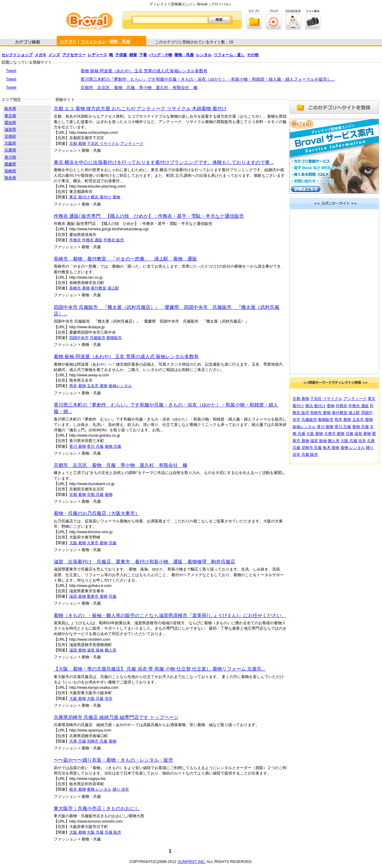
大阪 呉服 (95, 698)
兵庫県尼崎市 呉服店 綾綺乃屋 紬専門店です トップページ (116, 717)
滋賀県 (10, 129)
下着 (143, 55)
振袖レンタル (120, 386)
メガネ (40, 55)
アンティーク (132, 144)
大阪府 (10, 143)
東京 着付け (80, 197)
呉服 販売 (113, 832)
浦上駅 (113, 288)
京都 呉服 (95, 494)
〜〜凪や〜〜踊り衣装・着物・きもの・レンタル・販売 (113, 760)
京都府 (10, 136)
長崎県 (10, 171)
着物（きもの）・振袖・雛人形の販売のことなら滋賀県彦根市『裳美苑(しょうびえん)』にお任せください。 (170, 615)
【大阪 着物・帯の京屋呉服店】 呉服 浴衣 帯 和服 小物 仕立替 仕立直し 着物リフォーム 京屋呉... (160, 669)
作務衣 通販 (92, 240)
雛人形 (111, 650)
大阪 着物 (78, 543)
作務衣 (75, 240)
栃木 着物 (78, 789)
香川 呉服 (95, 446)
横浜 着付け (101, 197)
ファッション (93, 42)
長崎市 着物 (80, 288)
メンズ (54, 55)
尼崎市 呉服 (97, 741)
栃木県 (10, 109)
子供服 (121, 55)
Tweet (11, 71)
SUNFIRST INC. (192, 862)
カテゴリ (68, 42)
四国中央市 (79, 338)
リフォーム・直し (229, 55)
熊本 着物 (78, 386)
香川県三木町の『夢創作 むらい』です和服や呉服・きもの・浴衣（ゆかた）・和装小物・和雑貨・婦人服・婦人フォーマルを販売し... (208, 79)
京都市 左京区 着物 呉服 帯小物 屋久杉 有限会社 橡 (139, 88)
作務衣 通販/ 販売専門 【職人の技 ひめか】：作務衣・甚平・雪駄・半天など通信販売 (149, 216)
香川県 (10, 157)
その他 (253, 55)
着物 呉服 (113, 446)
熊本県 (10, 178)
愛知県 (10, 123)
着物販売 (114, 338)
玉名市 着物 (97, 386)
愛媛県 (10, 164)
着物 (116, 197)
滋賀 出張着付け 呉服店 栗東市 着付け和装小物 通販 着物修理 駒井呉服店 (144, 562)
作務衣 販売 (114, 240)
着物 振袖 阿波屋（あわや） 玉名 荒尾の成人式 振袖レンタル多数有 (144, 71)
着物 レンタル (99, 789)
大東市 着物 (97, 543)
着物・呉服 (120, 42)
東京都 (10, 116)
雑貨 (133, 55)
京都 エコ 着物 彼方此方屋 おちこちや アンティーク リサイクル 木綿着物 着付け (140, 109)
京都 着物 (78, 144)
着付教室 (98, 288)
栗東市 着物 (97, 596)
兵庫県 (10, 150)
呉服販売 (98, 338)
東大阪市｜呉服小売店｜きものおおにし (97, 808)
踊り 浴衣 (121, 789)
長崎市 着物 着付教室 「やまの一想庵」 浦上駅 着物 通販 (125, 259)
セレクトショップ (17, 55)
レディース (97, 55)
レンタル (204, 55)
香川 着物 (78, 446)
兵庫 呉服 (78, 741)
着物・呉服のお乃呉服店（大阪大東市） (97, 513)
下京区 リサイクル (103, 144)
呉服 (113, 543)
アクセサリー (74, 55)
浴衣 (109, 698)
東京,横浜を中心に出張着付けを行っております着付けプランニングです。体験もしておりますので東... (164, 162)
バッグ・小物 (161, 55)
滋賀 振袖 (95, 650)
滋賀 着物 (78, 596)
